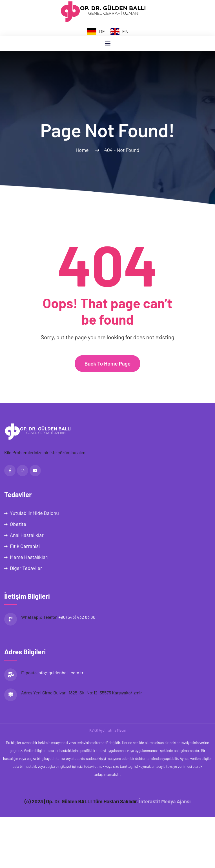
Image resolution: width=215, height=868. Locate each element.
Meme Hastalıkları (29, 557)
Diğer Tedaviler (26, 568)
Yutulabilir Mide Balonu (34, 513)
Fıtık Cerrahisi (25, 546)
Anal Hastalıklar (27, 535)
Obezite (18, 524)
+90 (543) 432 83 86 (77, 617)
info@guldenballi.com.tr (60, 673)
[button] (108, 43)
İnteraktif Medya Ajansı (165, 801)
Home (83, 150)
